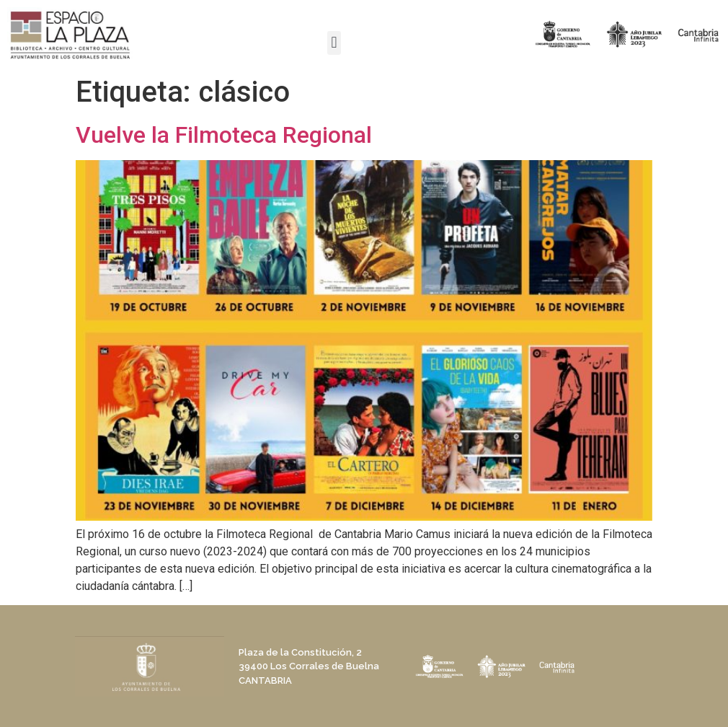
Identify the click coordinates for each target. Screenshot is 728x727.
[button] (334, 43)
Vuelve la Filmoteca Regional (224, 135)
